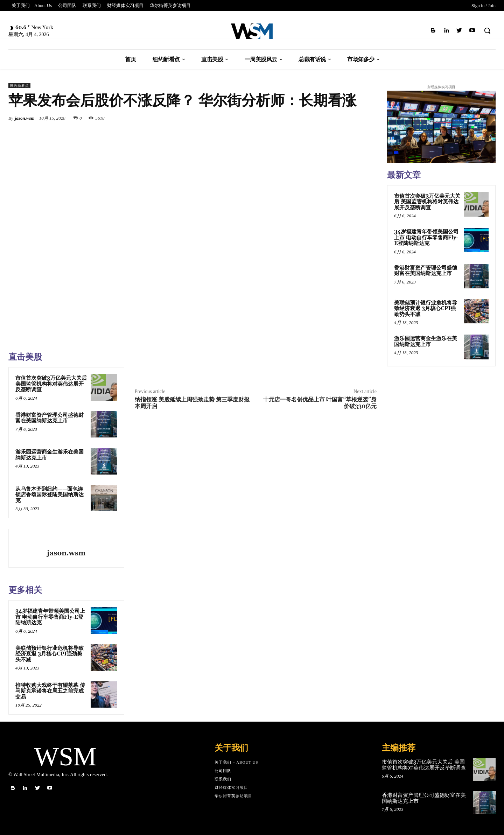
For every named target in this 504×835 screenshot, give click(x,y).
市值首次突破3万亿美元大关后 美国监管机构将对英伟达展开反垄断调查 (51, 384)
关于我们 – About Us (236, 762)
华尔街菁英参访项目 (233, 796)
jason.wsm (25, 118)
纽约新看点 (19, 86)
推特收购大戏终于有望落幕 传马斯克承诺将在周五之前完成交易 (50, 691)
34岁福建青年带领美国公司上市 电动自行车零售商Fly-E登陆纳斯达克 (50, 617)
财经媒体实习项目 (231, 787)
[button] (487, 30)
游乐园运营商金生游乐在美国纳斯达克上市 (50, 455)
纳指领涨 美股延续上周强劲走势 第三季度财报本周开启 (192, 403)
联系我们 (223, 779)
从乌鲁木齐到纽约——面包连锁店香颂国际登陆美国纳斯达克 (50, 495)
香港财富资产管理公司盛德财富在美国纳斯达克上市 (50, 418)
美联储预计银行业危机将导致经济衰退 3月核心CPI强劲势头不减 (50, 654)
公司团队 (223, 771)
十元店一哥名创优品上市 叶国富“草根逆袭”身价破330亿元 (320, 403)
